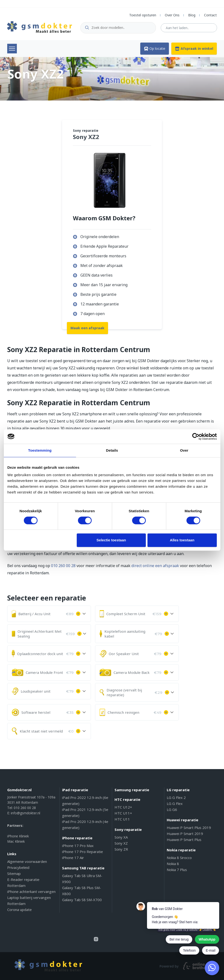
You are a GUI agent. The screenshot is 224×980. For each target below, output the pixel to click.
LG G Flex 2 (176, 797)
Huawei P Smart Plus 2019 (189, 828)
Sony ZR (121, 849)
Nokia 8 (173, 864)
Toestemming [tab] (40, 450)
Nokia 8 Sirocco (179, 858)
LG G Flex (175, 803)
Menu (12, 49)
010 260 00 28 (63, 566)
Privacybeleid (18, 867)
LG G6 (172, 809)
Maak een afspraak (87, 328)
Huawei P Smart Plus (184, 840)
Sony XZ (121, 843)
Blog (192, 15)
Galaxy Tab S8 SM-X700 (82, 900)
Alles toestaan (182, 540)
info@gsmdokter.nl (26, 813)
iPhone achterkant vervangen (31, 891)
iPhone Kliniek (18, 836)
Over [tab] (184, 450)
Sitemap (14, 873)
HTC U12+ (123, 807)
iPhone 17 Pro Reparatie (83, 852)
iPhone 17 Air (73, 858)
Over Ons (172, 15)
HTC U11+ (123, 813)
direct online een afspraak (155, 566)
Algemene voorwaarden (27, 861)
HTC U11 (122, 819)
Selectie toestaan (111, 540)
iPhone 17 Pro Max (78, 846)
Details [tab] (112, 450)
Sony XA (121, 837)
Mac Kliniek (16, 841)
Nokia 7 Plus (177, 870)
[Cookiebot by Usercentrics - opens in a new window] (196, 436)
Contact (210, 15)
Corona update (19, 910)
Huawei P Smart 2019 (185, 834)
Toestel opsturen (143, 15)
